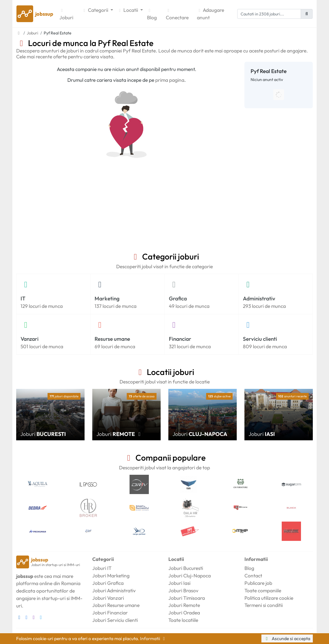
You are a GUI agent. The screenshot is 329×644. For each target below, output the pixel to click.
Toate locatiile (183, 620)
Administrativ (259, 298)
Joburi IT (102, 568)
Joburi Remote (184, 605)
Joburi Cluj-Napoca (190, 576)
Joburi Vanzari (108, 598)
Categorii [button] (95, 10)
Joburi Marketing (111, 576)
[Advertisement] (164, 213)
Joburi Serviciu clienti (115, 620)
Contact (253, 576)
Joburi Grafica (108, 583)
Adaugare (211, 14)
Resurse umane (112, 339)
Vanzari (30, 339)
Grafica (178, 298)
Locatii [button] (128, 10)
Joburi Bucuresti (186, 568)
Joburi (66, 15)
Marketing (107, 298)
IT (23, 298)
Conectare (177, 15)
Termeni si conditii (264, 605)
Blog (152, 15)
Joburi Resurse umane (116, 605)
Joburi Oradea (184, 613)
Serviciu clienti (260, 339)
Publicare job (258, 583)
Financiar (180, 339)
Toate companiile (263, 591)
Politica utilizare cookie (269, 598)
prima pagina (170, 80)
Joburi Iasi (179, 583)
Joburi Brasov (183, 591)
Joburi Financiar (110, 613)
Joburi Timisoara (187, 598)
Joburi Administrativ (114, 591)
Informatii (153, 638)
